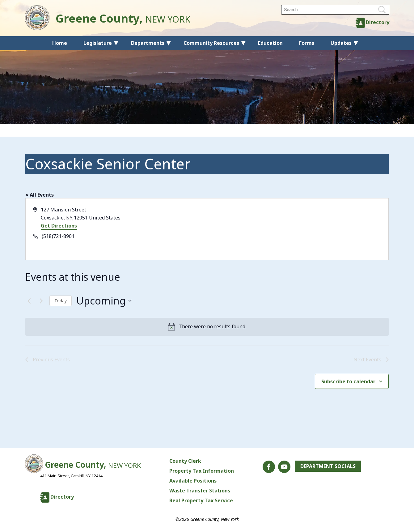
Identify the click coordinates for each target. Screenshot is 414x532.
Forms (307, 43)
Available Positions (193, 481)
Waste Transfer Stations (200, 491)
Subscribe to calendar (348, 381)
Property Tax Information (202, 471)
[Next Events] (41, 301)
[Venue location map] (297, 229)
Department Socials (328, 466)
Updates (341, 43)
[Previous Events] (29, 301)
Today (61, 301)
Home (60, 43)
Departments (148, 43)
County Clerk (185, 461)
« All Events (40, 195)
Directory (378, 22)
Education (270, 43)
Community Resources (211, 43)
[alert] (207, 327)
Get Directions (59, 226)
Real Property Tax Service (201, 500)
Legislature (98, 43)
